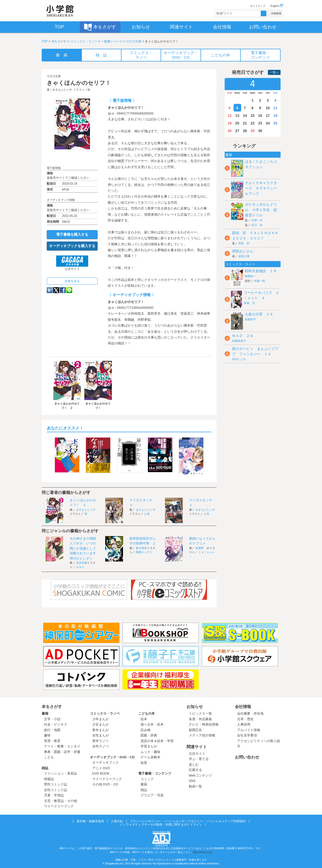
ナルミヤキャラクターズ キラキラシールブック (261, 188)
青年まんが (101, 730)
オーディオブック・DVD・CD (112, 757)
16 (260, 116)
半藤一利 (259, 281)
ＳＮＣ (80, 567)
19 (230, 123)
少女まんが (101, 724)
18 (275, 116)
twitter (56, 290)
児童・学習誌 (54, 795)
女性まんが (101, 735)
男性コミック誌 (56, 784)
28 (245, 131)
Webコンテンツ (201, 775)
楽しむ (194, 765)
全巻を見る (72, 281)
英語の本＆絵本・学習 (157, 741)
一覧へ (274, 72)
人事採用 (244, 724)
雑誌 (45, 768)
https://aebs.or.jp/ (203, 852)
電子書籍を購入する (72, 234)
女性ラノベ (101, 746)
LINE (69, 290)
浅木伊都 (82, 563)
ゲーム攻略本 (150, 757)
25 (275, 123)
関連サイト (197, 747)
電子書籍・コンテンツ (155, 773)
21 (245, 123)
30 (260, 131)
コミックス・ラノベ (84, 41)
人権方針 (117, 821)
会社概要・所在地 (250, 713)
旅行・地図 (52, 730)
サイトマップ (258, 6)
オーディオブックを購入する (72, 246)
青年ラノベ (101, 741)
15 (253, 116)
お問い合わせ (247, 757)
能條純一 (250, 276)
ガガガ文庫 (134, 41)
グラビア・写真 (152, 795)
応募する (195, 770)
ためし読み (72, 158)
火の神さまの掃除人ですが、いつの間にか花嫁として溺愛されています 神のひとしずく (85, 548)
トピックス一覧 (200, 713)
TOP (45, 41)
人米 (147, 514)
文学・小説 (52, 719)
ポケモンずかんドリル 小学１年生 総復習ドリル (261, 210)
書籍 (45, 713)
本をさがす (59, 41)
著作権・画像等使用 (90, 821)
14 (245, 116)
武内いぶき (239, 359)
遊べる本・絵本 (152, 724)
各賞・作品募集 (200, 719)
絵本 (144, 719)
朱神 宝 (249, 303)
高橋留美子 (239, 341)
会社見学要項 (247, 735)
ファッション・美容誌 (60, 773)
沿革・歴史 (245, 719)
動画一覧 (195, 786)
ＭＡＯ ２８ (243, 336)
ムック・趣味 (150, 752)
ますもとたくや (62, 90)
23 (260, 123)
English (277, 6)
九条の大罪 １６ (259, 314)
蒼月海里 (141, 548)
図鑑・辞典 (149, 735)
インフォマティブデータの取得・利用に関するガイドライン (161, 825)
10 (268, 108)
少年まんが (101, 719)
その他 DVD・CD (105, 784)
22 (253, 123)
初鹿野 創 (202, 548)
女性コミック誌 (56, 790)
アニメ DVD (101, 768)
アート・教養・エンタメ (62, 746)
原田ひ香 (244, 256)
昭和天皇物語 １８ (261, 271)
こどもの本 (147, 713)
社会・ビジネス (56, 724)
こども (49, 757)
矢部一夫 (257, 220)
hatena (50, 290)
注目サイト (197, 754)
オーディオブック (105, 762)
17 (268, 116)
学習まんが (150, 746)
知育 (144, 763)
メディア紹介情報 (202, 735)
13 (237, 116)
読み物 (145, 730)
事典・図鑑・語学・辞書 (62, 752)
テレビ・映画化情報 (204, 724)
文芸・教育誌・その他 (60, 801)
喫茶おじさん (243, 251)
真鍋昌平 (250, 319)
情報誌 (49, 779)
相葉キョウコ (144, 552)
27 (237, 131)
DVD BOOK (101, 773)
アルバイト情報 (249, 730)
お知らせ (195, 707)
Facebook (63, 290)
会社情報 (243, 707)
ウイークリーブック (59, 806)
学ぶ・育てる (199, 759)
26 (230, 131)
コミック (147, 779)
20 (237, 123)
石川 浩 (257, 225)
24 (268, 123)
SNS (192, 781)
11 (275, 108)
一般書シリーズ (112, 41)
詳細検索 (276, 13)
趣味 (47, 735)
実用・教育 (52, 741)
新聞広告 (195, 730)
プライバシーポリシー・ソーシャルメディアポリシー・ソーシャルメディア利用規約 (188, 821)
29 (253, 131)
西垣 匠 (244, 243)
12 (230, 116)
